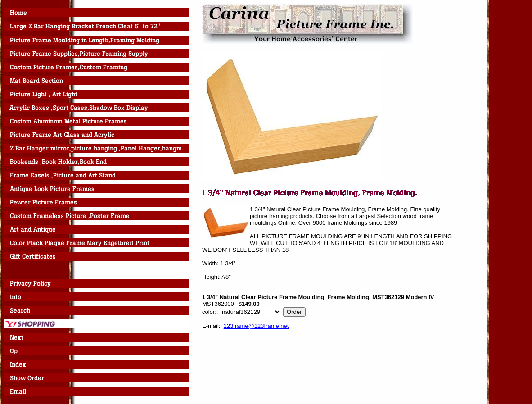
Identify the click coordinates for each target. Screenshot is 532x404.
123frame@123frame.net (256, 326)
